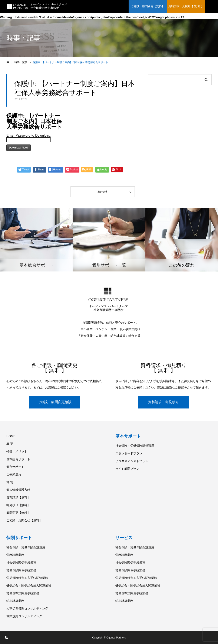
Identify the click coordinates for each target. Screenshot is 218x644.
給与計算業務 (15, 601)
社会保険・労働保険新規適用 (135, 446)
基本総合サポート (18, 459)
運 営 (10, 482)
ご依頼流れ (14, 474)
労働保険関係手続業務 (21, 570)
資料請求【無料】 (18, 497)
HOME (11, 436)
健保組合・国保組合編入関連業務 (29, 585)
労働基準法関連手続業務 (23, 593)
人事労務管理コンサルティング (27, 608)
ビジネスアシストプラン (132, 461)
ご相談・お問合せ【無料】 (24, 520)
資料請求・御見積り (163, 402)
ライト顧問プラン (127, 469)
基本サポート (128, 436)
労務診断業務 (15, 555)
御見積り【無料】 (18, 505)
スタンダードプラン (129, 453)
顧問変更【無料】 (18, 513)
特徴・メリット (17, 451)
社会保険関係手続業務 (21, 563)
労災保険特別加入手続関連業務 (27, 578)
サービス (124, 538)
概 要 (10, 444)
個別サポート (15, 467)
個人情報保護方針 (18, 490)
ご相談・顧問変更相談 (54, 402)
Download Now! (19, 148)
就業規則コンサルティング (24, 616)
